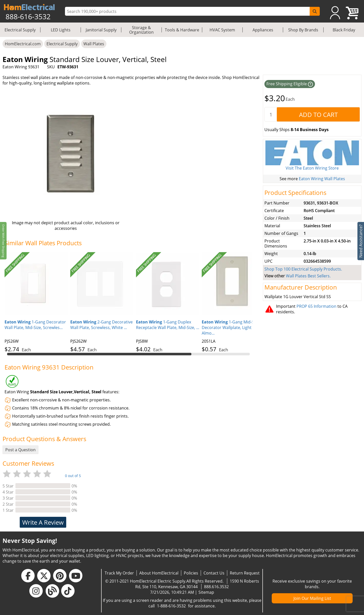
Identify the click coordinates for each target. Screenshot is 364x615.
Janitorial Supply (101, 30)
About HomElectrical (159, 573)
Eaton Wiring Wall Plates (322, 179)
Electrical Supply (20, 30)
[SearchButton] (315, 11)
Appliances (263, 30)
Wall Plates (94, 44)
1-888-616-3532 (171, 606)
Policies (191, 573)
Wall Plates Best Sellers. (308, 276)
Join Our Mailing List (312, 598)
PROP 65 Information (316, 306)
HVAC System (222, 30)
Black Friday (344, 30)
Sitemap (206, 592)
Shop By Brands (303, 30)
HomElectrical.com (23, 44)
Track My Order (119, 573)
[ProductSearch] (188, 11)
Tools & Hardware (182, 30)
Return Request (245, 573)
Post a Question (20, 450)
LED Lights (61, 30)
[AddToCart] (318, 114)
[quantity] (271, 114)
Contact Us (214, 573)
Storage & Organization (141, 30)
